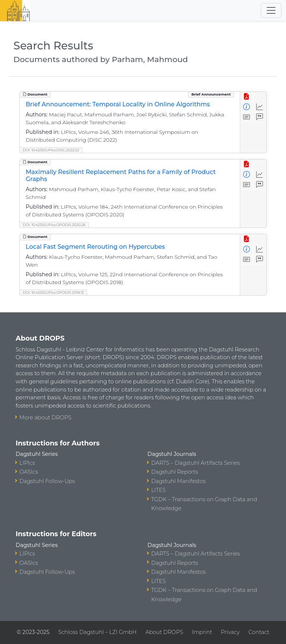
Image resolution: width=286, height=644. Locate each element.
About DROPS (164, 632)
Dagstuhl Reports (175, 472)
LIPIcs (27, 463)
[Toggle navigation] (271, 10)
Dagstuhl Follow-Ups (47, 481)
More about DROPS (45, 418)
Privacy (230, 632)
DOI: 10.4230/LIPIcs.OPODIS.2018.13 (53, 292)
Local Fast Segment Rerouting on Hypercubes (95, 247)
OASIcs (29, 472)
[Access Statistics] (260, 107)
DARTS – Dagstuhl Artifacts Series (196, 463)
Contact (259, 632)
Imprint (202, 632)
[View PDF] (247, 97)
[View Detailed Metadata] (247, 107)
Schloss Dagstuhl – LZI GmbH (97, 632)
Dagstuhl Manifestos (178, 481)
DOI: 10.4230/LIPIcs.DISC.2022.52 (51, 150)
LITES (158, 490)
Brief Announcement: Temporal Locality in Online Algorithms (118, 104)
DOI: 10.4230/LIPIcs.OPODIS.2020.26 (54, 225)
